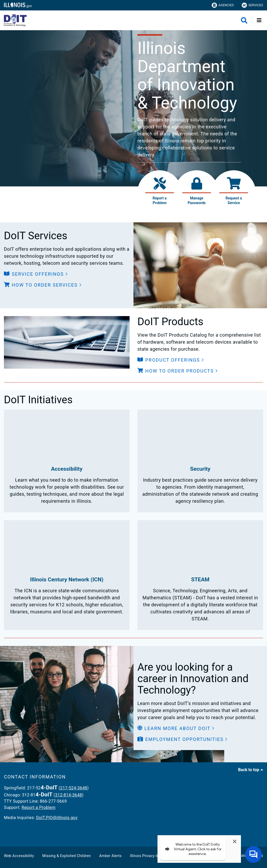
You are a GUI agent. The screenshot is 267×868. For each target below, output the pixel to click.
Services (252, 5)
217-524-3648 (74, 788)
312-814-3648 (68, 795)
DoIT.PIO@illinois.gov (57, 818)
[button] (36, 274)
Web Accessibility (19, 856)
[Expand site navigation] (259, 20)
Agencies (223, 5)
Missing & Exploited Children (66, 856)
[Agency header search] (244, 20)
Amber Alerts (111, 856)
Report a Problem (39, 807)
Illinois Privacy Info (146, 856)
